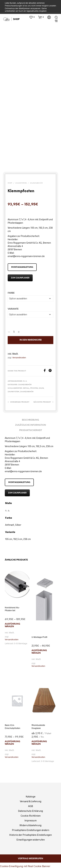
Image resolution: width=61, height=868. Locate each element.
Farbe (11, 293)
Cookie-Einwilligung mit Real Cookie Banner (25, 866)
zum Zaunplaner (20, 278)
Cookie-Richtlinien (31, 816)
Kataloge (31, 796)
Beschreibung (31, 420)
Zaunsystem (13, 392)
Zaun (41, 388)
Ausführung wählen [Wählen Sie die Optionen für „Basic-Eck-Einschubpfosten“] (12, 743)
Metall (26, 388)
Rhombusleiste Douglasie (38, 726)
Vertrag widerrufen (31, 859)
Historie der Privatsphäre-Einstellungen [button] (31, 835)
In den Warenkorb (31, 340)
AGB (31, 806)
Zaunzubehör (36, 183)
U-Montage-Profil (39, 637)
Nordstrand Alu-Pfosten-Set (12, 609)
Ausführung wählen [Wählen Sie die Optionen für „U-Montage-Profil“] (39, 652)
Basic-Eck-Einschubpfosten (12, 726)
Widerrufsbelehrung (31, 825)
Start (10, 183)
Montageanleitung (22, 267)
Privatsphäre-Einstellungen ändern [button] (31, 830)
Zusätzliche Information (31, 425)
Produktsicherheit (31, 430)
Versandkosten (19, 357)
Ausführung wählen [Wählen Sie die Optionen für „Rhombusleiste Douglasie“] (39, 743)
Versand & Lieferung (31, 801)
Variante (13, 309)
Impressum (31, 820)
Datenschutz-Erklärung (31, 811)
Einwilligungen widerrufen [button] (31, 840)
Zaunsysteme (21, 183)
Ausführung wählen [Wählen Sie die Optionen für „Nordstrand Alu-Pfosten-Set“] (12, 625)
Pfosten (34, 388)
